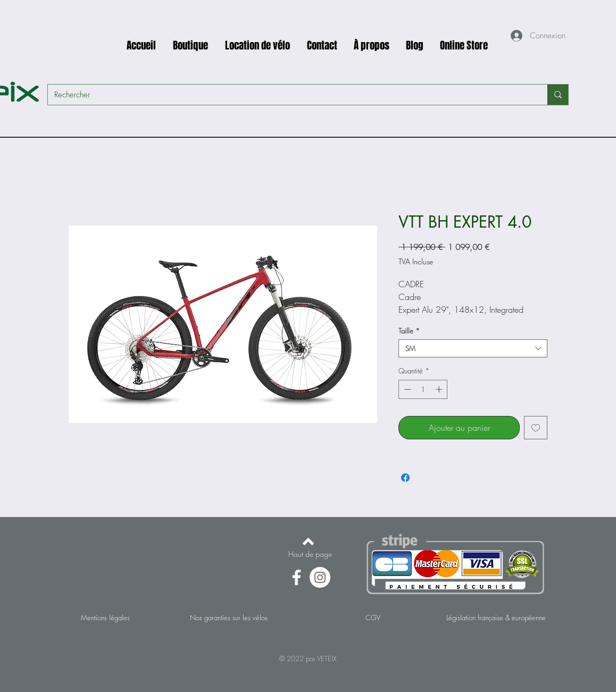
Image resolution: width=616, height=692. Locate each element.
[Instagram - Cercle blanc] (320, 577)
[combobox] (473, 348)
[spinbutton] (423, 389)
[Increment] (440, 389)
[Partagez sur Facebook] (405, 478)
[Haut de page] (310, 554)
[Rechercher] (290, 95)
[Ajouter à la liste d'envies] (536, 428)
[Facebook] (297, 577)
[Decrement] (406, 389)
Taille (409, 331)
